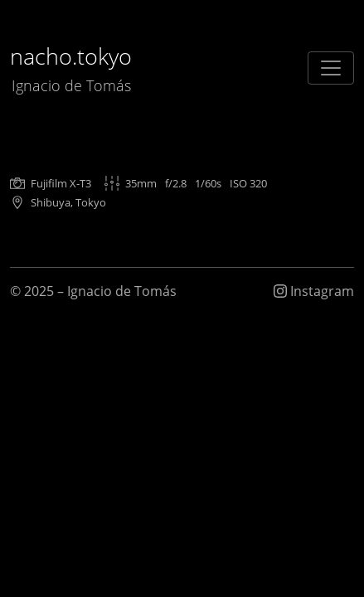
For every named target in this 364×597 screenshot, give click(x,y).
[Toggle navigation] (331, 68)
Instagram (314, 291)
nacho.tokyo (71, 68)
